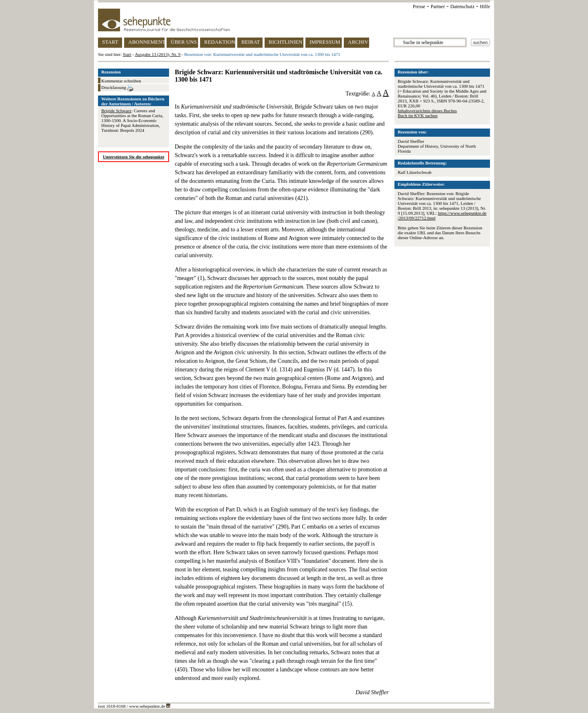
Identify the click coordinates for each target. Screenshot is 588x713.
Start (127, 54)
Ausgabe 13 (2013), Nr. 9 (158, 54)
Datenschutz (462, 7)
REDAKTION (220, 42)
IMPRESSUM (325, 42)
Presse (419, 7)
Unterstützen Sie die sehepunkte (134, 157)
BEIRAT (251, 42)
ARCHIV (358, 42)
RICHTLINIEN (285, 42)
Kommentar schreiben (121, 81)
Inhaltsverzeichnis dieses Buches (427, 111)
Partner (438, 7)
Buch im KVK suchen (418, 116)
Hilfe (485, 7)
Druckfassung (117, 88)
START (110, 42)
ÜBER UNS (184, 42)
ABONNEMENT (146, 42)
